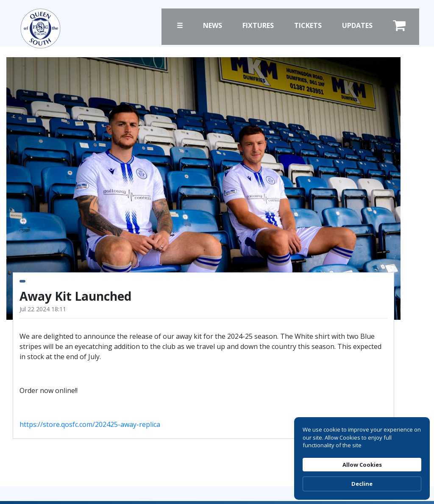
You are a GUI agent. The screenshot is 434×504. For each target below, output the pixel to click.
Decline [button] (406, 445)
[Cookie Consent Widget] (362, 445)
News (213, 25)
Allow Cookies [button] (350, 444)
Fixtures (258, 25)
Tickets (308, 25)
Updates (357, 25)
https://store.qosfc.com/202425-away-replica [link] (90, 424)
